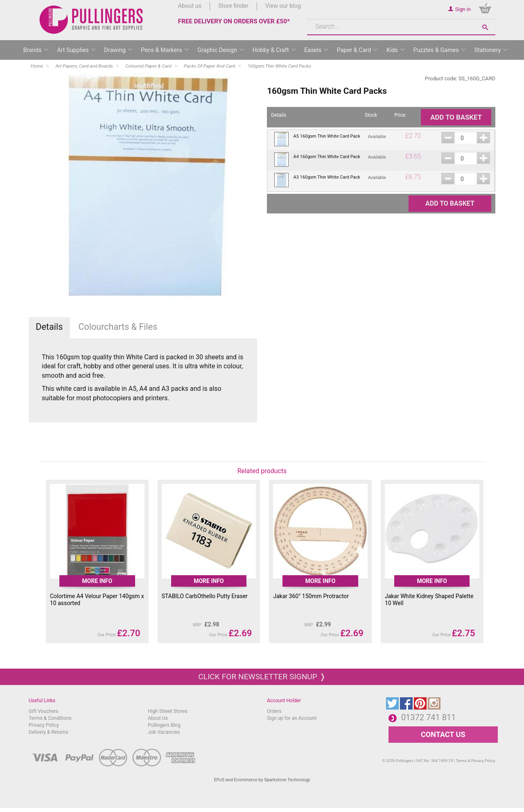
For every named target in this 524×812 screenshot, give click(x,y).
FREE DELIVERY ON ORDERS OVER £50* (234, 21)
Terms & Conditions (50, 718)
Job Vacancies (164, 732)
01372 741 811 (429, 717)
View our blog (283, 6)
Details (49, 327)
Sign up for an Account (292, 718)
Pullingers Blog (164, 725)
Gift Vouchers (44, 711)
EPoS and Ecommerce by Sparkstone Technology (262, 780)
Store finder (233, 6)
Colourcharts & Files (118, 327)
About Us (158, 718)
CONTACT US (443, 734)
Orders (274, 711)
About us (190, 6)
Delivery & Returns (49, 732)
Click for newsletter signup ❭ (262, 677)
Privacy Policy (44, 725)
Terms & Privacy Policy (475, 761)
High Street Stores (168, 711)
